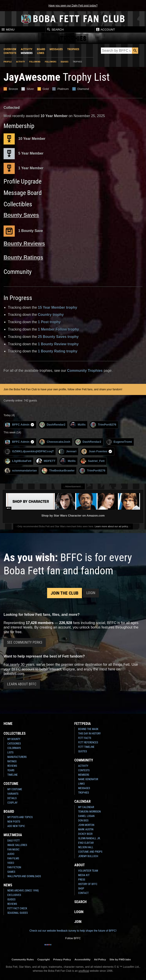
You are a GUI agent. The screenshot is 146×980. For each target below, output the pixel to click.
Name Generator (88, 779)
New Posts (14, 822)
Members (27, 53)
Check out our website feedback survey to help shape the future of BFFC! (73, 931)
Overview (10, 49)
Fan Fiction (14, 867)
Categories (14, 744)
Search (55, 29)
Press (82, 880)
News (8, 885)
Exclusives (14, 895)
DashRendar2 (52, 425)
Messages (56, 49)
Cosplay (12, 803)
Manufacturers (17, 757)
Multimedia (13, 835)
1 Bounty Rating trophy (58, 351)
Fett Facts (85, 738)
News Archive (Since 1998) (23, 891)
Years (11, 770)
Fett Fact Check (17, 908)
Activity (27, 49)
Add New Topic (16, 826)
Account (105, 29)
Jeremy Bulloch (88, 856)
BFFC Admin (20, 425)
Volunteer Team (88, 871)
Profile (8, 62)
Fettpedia (83, 724)
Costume (11, 784)
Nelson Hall (86, 847)
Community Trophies (85, 371)
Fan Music (13, 850)
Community (84, 760)
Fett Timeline (86, 747)
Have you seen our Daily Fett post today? (73, 6)
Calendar (82, 801)
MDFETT (46, 461)
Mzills (78, 425)
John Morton (86, 825)
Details (12, 798)
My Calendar (86, 807)
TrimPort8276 (103, 425)
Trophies (73, 49)
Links (41, 53)
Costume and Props (90, 852)
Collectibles (15, 733)
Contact (83, 893)
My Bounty (14, 739)
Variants (13, 794)
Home (8, 724)
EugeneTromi (119, 442)
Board (41, 49)
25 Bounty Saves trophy (58, 337)
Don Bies (83, 821)
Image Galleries (17, 845)
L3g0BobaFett (18, 461)
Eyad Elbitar (86, 843)
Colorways (14, 748)
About (80, 865)
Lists (10, 753)
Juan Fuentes (97, 452)
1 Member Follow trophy (58, 329)
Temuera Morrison (89, 812)
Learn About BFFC (22, 684)
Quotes (82, 751)
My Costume (15, 789)
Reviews (12, 766)
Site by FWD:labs (120, 959)
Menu (8, 29)
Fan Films (13, 858)
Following (35, 62)
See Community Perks (25, 642)
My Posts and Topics (20, 817)
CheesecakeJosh (55, 442)
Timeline (13, 775)
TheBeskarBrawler (58, 471)
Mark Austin (86, 829)
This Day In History (89, 734)
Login (91, 593)
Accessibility (82, 959)
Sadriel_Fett (93, 461)
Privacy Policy (62, 959)
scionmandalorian (21, 471)
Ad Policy (100, 959)
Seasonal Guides (18, 913)
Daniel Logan (86, 816)
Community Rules (23, 959)
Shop (81, 889)
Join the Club (65, 593)
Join (78, 922)
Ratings (12, 761)
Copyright (43, 959)
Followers (51, 62)
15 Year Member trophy (58, 307)
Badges (65, 62)
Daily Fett (14, 841)
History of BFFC (88, 884)
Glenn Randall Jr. (89, 838)
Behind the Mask (88, 729)
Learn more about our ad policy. (112, 526)
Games (11, 872)
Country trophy (51, 315)
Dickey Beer (85, 834)
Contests (10, 53)
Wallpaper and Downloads (24, 876)
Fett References (88, 742)
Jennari (68, 452)
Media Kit (84, 875)
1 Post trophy (49, 322)
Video (11, 863)
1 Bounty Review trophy (58, 344)
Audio (11, 854)
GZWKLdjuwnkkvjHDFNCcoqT (29, 452)
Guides (11, 899)
